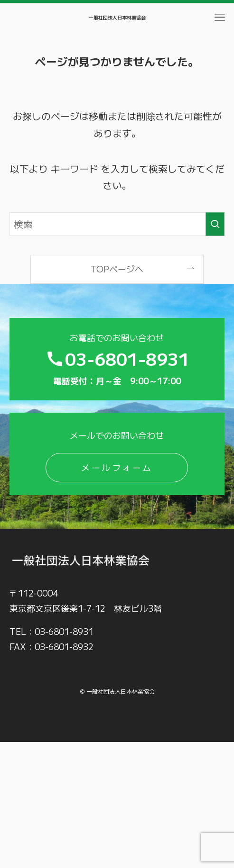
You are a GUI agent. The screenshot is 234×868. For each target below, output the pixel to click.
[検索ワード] (117, 224)
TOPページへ (117, 269)
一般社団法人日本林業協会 (117, 18)
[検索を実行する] (215, 224)
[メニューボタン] (220, 18)
